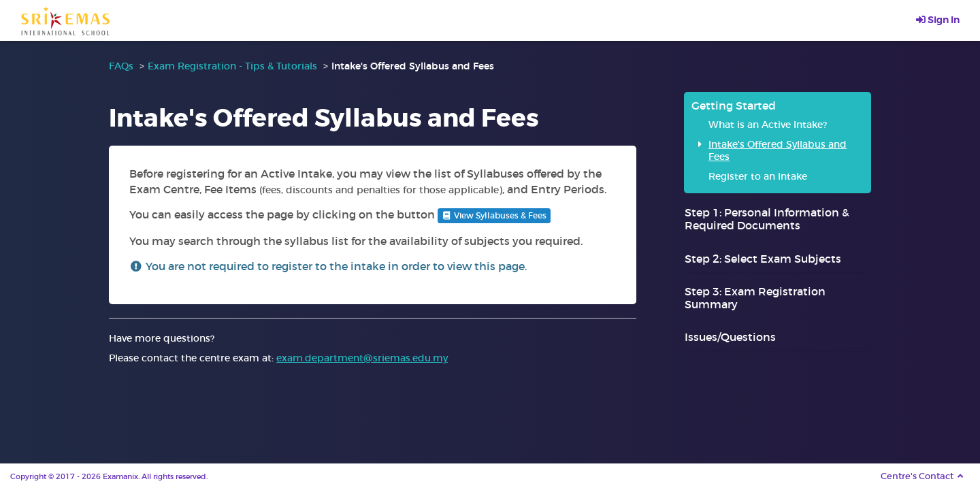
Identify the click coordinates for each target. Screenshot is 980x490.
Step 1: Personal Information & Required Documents (767, 219)
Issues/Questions (730, 337)
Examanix (120, 476)
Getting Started (734, 105)
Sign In (938, 20)
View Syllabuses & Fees (494, 215)
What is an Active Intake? (768, 125)
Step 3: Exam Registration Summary (755, 298)
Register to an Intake (758, 176)
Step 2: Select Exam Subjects (763, 259)
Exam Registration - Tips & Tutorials (232, 66)
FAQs (121, 66)
